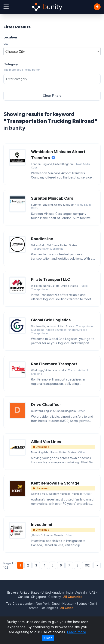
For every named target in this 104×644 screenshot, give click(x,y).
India (70, 592)
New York (43, 604)
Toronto (33, 608)
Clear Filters (52, 96)
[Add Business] (97, 7)
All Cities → (69, 608)
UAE (92, 592)
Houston (68, 604)
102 (87, 565)
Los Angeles (49, 608)
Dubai (56, 604)
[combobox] (52, 51)
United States (30, 592)
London (28, 604)
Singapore (39, 597)
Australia (81, 592)
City (6, 44)
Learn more (77, 632)
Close (48, 638)
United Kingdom (53, 592)
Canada (23, 597)
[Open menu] (6, 7)
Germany (55, 597)
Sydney (82, 604)
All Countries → (75, 597)
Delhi (93, 604)
